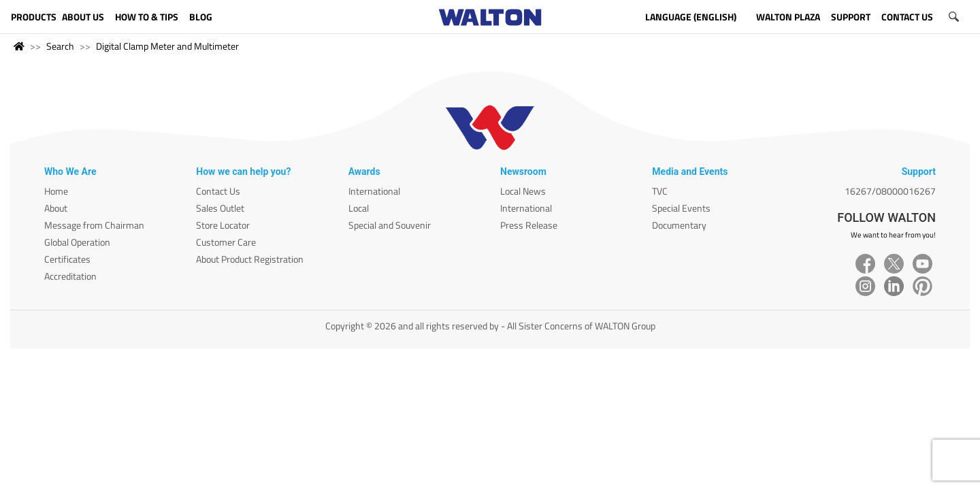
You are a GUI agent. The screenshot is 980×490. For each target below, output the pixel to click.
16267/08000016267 (890, 191)
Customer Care (226, 242)
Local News (523, 191)
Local (359, 208)
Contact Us (218, 191)
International (374, 191)
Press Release (529, 225)
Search (60, 46)
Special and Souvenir (390, 225)
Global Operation (77, 242)
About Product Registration (250, 259)
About (56, 208)
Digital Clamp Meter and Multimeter (167, 46)
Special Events (681, 208)
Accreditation (70, 276)
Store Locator (223, 225)
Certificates (67, 259)
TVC (660, 191)
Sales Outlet (220, 208)
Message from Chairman (94, 225)
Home (56, 191)
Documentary (679, 225)
